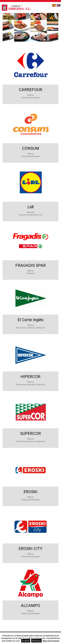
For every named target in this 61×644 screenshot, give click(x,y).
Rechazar (36, 641)
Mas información (51, 641)
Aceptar (26, 641)
